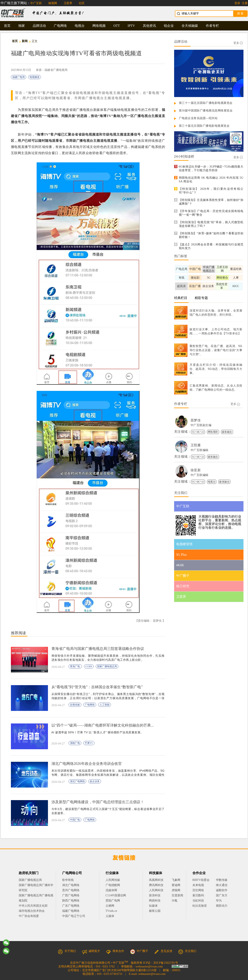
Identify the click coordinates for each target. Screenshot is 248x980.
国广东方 (222, 895)
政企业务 (95, 781)
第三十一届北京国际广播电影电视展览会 (206, 103)
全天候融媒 (190, 26)
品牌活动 (39, 26)
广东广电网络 (71, 906)
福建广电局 (19, 77)
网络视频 (99, 26)
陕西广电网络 (71, 901)
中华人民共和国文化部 (33, 906)
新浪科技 (155, 895)
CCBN (89, 666)
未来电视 (198, 885)
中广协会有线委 (29, 916)
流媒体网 (111, 890)
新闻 (25, 41)
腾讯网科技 (156, 885)
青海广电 (75, 666)
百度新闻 (177, 895)
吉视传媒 (75, 705)
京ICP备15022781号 (166, 963)
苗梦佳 (196, 420)
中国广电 (75, 820)
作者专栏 (212, 26)
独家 (22, 26)
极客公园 (155, 911)
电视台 (80, 26)
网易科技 (155, 901)
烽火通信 (222, 885)
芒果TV (89, 743)
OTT (117, 26)
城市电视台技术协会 (32, 911)
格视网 (53, 3)
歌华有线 (68, 880)
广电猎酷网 (113, 885)
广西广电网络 (71, 895)
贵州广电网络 (71, 890)
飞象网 (176, 880)
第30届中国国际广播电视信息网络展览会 (206, 111)
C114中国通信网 (116, 895)
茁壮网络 (198, 890)
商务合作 (115, 951)
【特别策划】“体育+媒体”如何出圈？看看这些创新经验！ (211, 235)
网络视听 (213, 432)
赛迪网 (176, 885)
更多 (238, 43)
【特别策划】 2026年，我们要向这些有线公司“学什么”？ (211, 191)
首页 (7, 26)
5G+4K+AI (198, 432)
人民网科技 (156, 890)
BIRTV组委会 (201, 880)
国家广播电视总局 (107, 666)
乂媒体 (110, 916)
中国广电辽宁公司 (74, 916)
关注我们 (187, 951)
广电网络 (60, 26)
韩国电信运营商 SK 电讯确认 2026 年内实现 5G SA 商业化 (211, 180)
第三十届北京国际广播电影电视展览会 (204, 126)
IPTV (131, 26)
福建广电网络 (71, 911)
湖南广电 (75, 743)
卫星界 (68, 3)
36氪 (175, 901)
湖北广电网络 (77, 781)
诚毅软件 (222, 890)
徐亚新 (196, 470)
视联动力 (222, 906)
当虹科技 (198, 901)
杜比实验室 (200, 906)
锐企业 (169, 26)
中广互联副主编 (201, 425)
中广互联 (36, 3)
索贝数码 (198, 895)
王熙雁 (196, 445)
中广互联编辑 (200, 450)
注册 (245, 3)
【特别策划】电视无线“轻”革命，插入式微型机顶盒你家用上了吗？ (211, 224)
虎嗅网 (176, 890)
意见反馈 (163, 951)
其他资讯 (149, 26)
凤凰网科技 (156, 880)
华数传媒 (222, 880)
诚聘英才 (91, 951)
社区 (82, 3)
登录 (237, 3)
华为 (222, 901)
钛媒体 (153, 906)
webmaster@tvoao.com (149, 967)
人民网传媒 (113, 880)
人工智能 (105, 705)
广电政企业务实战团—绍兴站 (198, 118)
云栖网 (110, 906)
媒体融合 (227, 432)
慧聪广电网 (113, 901)
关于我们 (67, 951)
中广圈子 (139, 951)
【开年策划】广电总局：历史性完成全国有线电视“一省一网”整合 (211, 213)
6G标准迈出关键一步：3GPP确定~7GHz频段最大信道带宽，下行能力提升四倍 (211, 168)
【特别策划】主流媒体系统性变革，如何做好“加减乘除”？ (211, 202)
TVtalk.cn (111, 911)
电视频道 (35, 77)
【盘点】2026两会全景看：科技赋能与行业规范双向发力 (211, 246)
